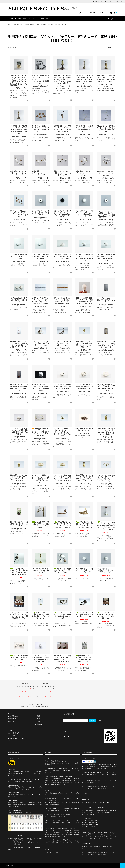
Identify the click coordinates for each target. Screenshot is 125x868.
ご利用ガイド (12, 19)
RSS (9, 736)
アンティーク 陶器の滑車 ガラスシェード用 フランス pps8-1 (41, 256)
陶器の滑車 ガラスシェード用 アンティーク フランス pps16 (106, 173)
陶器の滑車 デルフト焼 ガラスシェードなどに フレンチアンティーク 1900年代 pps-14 (84, 659)
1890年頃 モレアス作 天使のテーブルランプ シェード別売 (19, 524)
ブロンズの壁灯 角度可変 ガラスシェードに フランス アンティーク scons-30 (41, 525)
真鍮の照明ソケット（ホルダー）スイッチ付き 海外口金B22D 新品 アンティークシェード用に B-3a (106, 431)
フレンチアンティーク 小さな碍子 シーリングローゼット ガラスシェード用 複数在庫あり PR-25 (106, 214)
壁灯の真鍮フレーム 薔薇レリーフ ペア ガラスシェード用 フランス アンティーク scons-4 (62, 659)
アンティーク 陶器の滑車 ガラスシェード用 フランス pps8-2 (19, 256)
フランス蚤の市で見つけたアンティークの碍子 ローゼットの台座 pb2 (84, 387)
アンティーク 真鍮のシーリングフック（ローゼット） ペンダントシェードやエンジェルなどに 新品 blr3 (63, 432)
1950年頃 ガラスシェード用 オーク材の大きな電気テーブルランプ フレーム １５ (19, 388)
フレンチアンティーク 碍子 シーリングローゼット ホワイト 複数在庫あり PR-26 (84, 214)
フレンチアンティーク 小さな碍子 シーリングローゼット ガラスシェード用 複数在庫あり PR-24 (19, 615)
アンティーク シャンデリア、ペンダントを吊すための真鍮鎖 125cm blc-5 (62, 615)
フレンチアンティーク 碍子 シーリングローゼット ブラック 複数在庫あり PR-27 (63, 214)
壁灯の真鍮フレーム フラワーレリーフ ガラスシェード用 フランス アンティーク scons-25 (63, 525)
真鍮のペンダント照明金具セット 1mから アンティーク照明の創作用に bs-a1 (106, 129)
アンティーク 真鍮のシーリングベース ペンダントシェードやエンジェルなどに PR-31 (41, 129)
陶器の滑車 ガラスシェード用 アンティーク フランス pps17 (84, 173)
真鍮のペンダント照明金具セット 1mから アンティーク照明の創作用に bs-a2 (84, 129)
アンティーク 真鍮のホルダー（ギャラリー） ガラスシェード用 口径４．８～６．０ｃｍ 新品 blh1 (106, 478)
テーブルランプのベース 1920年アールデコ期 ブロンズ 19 (41, 571)
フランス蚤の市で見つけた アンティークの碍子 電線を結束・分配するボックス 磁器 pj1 (19, 431)
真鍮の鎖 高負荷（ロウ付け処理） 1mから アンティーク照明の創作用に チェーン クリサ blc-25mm (41, 432)
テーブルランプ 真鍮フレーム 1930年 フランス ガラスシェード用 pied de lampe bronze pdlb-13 (106, 78)
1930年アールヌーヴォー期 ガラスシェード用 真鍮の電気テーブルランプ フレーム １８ (41, 615)
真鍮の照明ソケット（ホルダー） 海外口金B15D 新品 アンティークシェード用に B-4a (84, 344)
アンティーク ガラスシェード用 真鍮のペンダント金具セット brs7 (84, 614)
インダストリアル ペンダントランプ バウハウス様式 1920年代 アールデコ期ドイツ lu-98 (19, 572)
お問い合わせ (22, 19)
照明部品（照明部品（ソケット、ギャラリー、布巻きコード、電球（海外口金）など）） (46, 25)
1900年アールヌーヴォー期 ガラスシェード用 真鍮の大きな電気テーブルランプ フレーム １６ (106, 344)
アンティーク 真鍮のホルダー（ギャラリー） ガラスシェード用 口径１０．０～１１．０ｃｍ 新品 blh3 (41, 479)
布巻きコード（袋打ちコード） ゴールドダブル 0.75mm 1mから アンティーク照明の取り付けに (62, 301)
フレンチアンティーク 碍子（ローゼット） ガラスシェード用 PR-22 (62, 256)
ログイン (109, 1)
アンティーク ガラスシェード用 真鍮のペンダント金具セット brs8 (62, 343)
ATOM (13, 736)
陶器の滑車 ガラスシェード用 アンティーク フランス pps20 (19, 173)
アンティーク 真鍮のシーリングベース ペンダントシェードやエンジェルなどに (19, 214)
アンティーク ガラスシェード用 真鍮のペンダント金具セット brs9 (41, 343)
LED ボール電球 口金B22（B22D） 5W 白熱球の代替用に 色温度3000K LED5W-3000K (84, 301)
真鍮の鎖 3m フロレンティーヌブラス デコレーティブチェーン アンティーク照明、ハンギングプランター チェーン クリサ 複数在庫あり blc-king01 (19, 80)
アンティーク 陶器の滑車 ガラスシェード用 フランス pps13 (63, 571)
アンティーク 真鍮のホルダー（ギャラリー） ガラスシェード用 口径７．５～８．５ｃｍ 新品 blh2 (62, 478)
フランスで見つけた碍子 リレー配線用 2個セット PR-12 (19, 300)
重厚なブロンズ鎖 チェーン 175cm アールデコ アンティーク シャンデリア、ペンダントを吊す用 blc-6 (41, 79)
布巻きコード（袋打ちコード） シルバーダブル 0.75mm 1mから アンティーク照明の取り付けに (41, 301)
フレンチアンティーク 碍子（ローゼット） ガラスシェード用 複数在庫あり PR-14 (106, 257)
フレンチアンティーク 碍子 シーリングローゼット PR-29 (84, 571)
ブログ (10, 730)
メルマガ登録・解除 (42, 19)
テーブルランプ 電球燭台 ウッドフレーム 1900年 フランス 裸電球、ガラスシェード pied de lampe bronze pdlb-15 (63, 79)
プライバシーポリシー (15, 741)
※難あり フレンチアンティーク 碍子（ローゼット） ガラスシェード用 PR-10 (41, 388)
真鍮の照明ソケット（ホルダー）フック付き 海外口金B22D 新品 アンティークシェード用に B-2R (84, 478)
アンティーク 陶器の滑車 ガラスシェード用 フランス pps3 (19, 658)
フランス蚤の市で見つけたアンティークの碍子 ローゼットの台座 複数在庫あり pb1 (106, 388)
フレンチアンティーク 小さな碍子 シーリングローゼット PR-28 (106, 571)
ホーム (10, 25)
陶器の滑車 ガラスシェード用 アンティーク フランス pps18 (62, 173)
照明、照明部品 (18, 25)
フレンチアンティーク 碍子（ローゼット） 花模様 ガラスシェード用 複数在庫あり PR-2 (41, 659)
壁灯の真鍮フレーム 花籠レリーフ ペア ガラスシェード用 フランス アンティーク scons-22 (84, 525)
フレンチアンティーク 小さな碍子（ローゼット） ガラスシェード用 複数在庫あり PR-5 (106, 615)
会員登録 (120, 1)
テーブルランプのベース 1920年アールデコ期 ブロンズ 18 (106, 300)
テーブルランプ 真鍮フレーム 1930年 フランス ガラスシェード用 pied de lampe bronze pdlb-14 (84, 79)
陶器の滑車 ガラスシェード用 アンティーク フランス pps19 (41, 173)
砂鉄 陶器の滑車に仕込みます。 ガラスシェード (84, 429)
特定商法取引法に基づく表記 (16, 738)
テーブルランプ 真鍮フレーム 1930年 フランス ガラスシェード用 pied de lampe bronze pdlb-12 (19, 130)
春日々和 (31, 19)
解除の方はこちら (104, 720)
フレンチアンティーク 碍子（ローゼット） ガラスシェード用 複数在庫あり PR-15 (84, 257)
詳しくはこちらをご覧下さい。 (90, 826)
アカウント (98, 1)
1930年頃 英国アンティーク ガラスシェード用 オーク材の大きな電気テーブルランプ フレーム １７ (19, 344)
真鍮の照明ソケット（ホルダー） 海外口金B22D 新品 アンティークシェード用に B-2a (19, 478)
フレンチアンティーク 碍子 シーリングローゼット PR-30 (41, 213)
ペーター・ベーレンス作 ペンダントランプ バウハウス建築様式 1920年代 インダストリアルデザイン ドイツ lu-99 (106, 526)
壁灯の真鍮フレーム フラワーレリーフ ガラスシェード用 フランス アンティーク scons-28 (62, 129)
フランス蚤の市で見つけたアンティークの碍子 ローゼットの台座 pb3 (62, 387)
